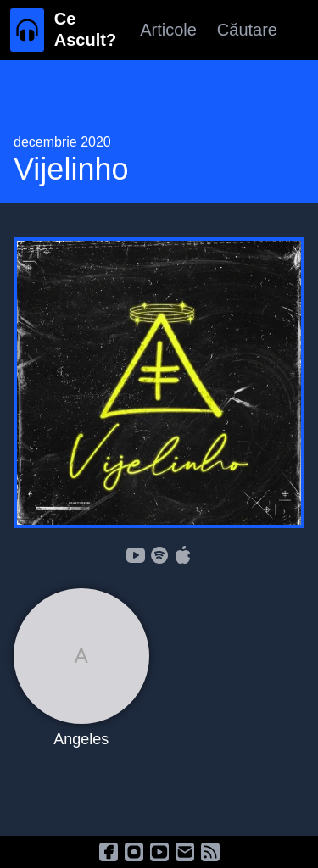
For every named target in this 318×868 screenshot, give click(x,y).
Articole (168, 30)
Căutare (247, 30)
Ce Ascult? (85, 29)
